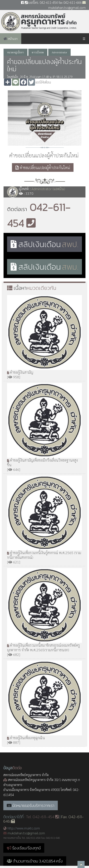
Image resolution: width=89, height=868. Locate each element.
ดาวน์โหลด (38, 52)
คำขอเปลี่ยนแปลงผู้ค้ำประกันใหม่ (43, 167)
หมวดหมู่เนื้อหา (15, 52)
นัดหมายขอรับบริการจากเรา (33, 805)
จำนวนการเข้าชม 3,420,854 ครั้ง (35, 861)
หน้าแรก (11, 39)
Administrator (59, 52)
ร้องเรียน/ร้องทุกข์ (26, 848)
